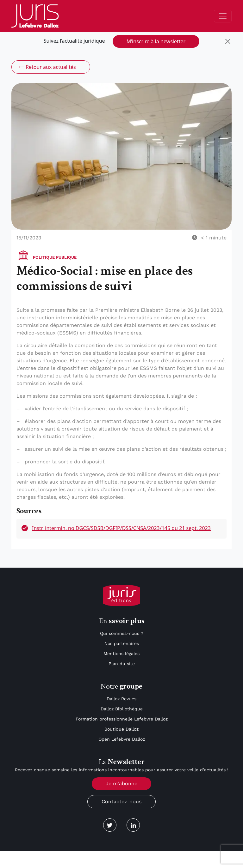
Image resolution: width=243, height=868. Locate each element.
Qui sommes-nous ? (122, 633)
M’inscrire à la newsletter (156, 41)
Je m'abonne (121, 784)
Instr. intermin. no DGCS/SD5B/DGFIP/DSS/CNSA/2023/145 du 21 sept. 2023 (121, 528)
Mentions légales (121, 654)
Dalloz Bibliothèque (122, 709)
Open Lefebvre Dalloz (122, 739)
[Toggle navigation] (223, 16)
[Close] (228, 41)
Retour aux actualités (47, 67)
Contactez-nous (121, 802)
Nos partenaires (122, 643)
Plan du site (122, 664)
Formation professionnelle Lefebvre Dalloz (122, 719)
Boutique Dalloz (121, 729)
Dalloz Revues (121, 699)
